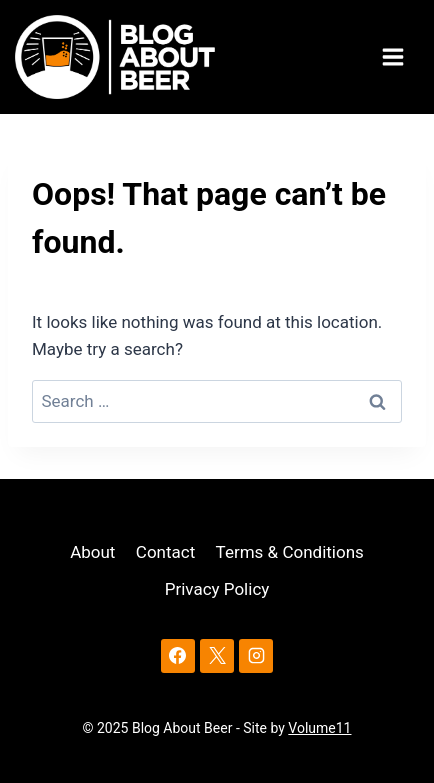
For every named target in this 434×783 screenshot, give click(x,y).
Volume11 (319, 728)
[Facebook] (178, 656)
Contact (165, 552)
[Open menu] (396, 57)
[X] (217, 656)
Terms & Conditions (290, 552)
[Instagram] (256, 656)
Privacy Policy (217, 589)
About (92, 552)
